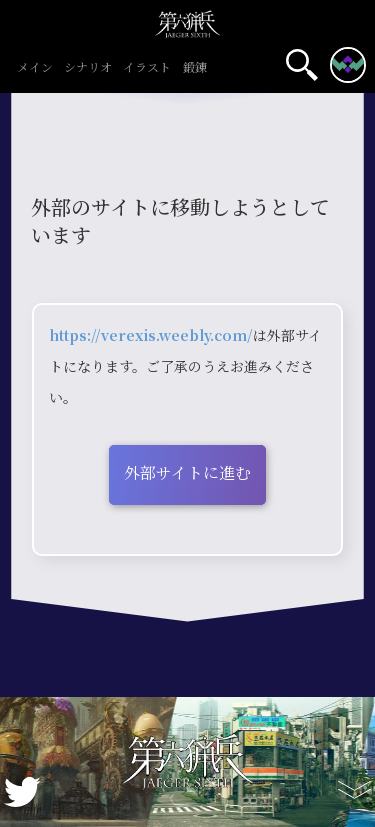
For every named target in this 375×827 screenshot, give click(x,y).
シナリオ (88, 68)
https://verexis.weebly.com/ (151, 335)
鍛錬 (194, 68)
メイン (34, 68)
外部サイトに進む (187, 472)
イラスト (147, 68)
